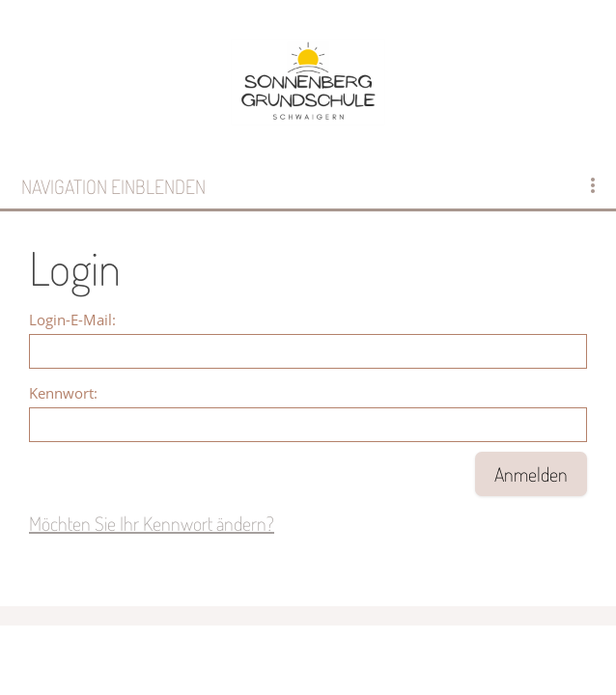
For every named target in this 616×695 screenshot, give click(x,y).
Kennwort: (63, 393)
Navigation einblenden (113, 186)
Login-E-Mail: (72, 320)
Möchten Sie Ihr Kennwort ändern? (152, 523)
